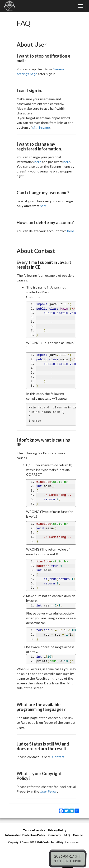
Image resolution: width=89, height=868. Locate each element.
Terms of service (34, 830)
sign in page (41, 127)
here (38, 162)
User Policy (48, 791)
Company (54, 835)
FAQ (67, 835)
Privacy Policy (57, 830)
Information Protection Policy (25, 835)
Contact (58, 757)
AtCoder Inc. (47, 842)
